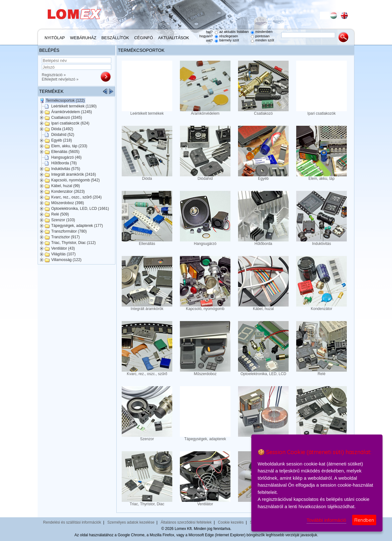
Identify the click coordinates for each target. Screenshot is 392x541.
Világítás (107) (63, 254)
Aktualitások (174, 38)
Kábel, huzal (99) (66, 186)
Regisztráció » (54, 75)
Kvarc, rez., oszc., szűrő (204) (76, 197)
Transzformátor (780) (69, 231)
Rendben (364, 520)
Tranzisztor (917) (65, 237)
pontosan (263, 36)
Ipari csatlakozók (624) (70, 123)
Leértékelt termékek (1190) (74, 106)
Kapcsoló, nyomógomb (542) (75, 180)
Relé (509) (60, 214)
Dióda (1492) (62, 129)
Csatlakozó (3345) (67, 118)
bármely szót (229, 40)
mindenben (264, 32)
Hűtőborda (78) (64, 163)
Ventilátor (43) (63, 248)
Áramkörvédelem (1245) (72, 112)
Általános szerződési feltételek (186, 522)
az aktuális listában (234, 32)
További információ (326, 520)
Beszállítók (115, 38)
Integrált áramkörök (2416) (73, 174)
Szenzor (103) (63, 220)
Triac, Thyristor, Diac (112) (73, 243)
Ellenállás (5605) (65, 152)
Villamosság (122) (66, 260)
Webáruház (83, 38)
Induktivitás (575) (66, 169)
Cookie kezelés (231, 522)
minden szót (265, 40)
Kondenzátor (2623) (68, 191)
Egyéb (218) (61, 140)
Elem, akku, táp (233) (69, 146)
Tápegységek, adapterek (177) (77, 226)
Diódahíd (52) (63, 135)
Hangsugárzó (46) (66, 157)
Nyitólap (55, 38)
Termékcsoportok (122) (65, 100)
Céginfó (144, 38)
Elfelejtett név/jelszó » (60, 79)
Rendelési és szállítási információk (72, 522)
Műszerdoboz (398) (67, 203)
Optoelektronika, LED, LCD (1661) (80, 209)
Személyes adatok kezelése (131, 522)
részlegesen (229, 36)
